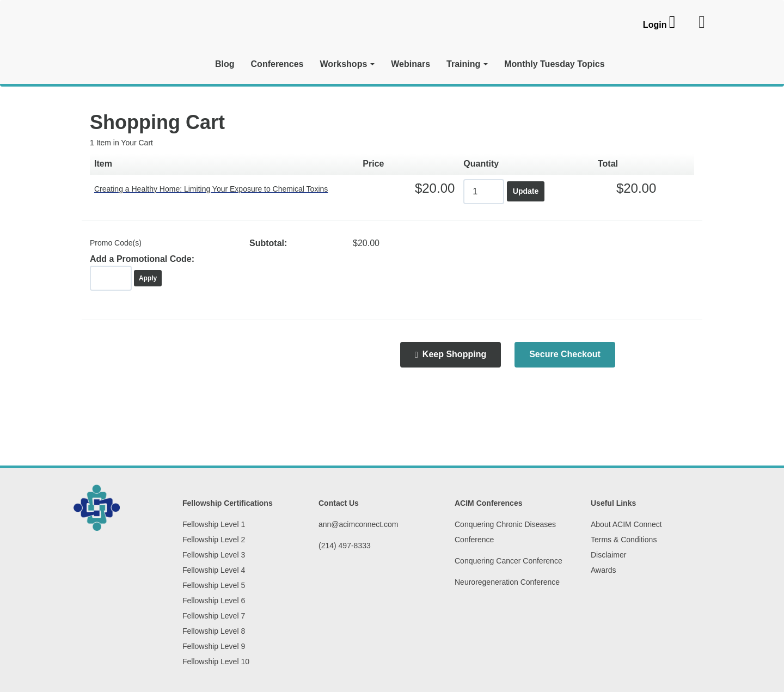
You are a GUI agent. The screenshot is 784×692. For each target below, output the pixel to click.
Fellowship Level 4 (214, 570)
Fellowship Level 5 (214, 585)
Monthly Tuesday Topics (554, 64)
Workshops (347, 64)
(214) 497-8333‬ (345, 546)
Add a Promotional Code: (142, 259)
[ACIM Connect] (136, 47)
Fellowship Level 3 (214, 555)
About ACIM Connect (626, 524)
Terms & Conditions (624, 540)
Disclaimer (608, 555)
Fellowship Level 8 (214, 631)
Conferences (277, 64)
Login (655, 25)
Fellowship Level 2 (214, 540)
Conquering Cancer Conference (509, 561)
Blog (225, 64)
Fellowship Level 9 (214, 646)
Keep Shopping (451, 354)
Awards (603, 570)
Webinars (411, 64)
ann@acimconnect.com (359, 524)
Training (467, 64)
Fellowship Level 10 (216, 662)
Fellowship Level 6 (214, 601)
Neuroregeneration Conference (507, 582)
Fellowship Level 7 (214, 616)
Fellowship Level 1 (214, 524)
